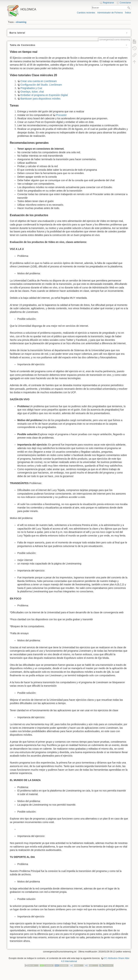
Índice (128, 13)
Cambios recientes (86, 13)
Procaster (61, 115)
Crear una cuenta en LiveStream (39, 81)
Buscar (129, 8)
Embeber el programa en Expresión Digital (44, 95)
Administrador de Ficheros (110, 13)
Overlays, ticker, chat (32, 92)
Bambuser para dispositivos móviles (40, 99)
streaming (21, 22)
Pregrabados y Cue (31, 88)
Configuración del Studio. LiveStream (41, 85)
